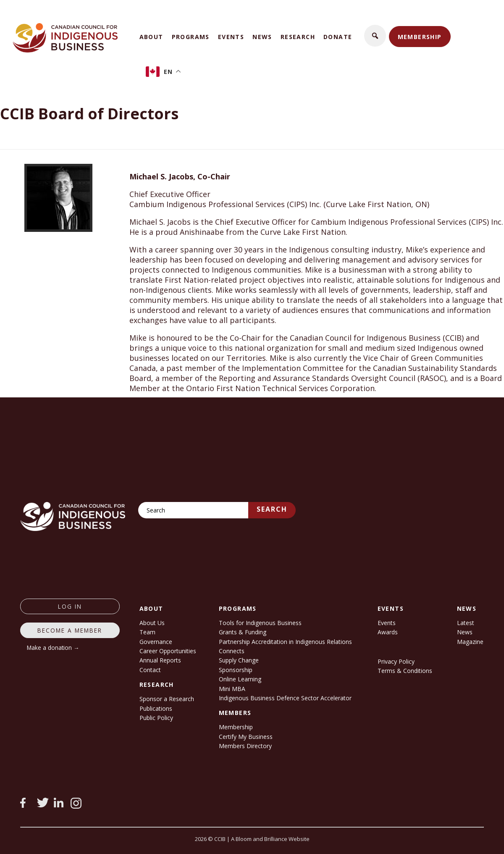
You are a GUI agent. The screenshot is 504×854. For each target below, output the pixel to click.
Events (231, 37)
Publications (156, 708)
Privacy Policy (396, 661)
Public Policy (156, 718)
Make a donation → (53, 648)
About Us (152, 623)
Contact (150, 670)
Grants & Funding (243, 632)
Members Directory (245, 746)
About (151, 37)
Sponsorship (236, 670)
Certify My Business (246, 737)
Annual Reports (160, 660)
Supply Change (239, 660)
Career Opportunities (168, 651)
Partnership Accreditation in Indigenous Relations (285, 642)
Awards (388, 632)
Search (272, 509)
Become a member (70, 630)
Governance (156, 642)
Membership (420, 37)
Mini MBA (232, 689)
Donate (338, 37)
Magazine (470, 642)
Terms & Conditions (405, 671)
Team (147, 632)
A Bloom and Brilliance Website (270, 839)
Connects (232, 651)
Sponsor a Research (167, 699)
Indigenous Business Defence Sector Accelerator (285, 698)
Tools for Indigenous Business (260, 623)
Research (298, 37)
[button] (375, 36)
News (262, 37)
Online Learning (240, 679)
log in (70, 606)
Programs (191, 37)
